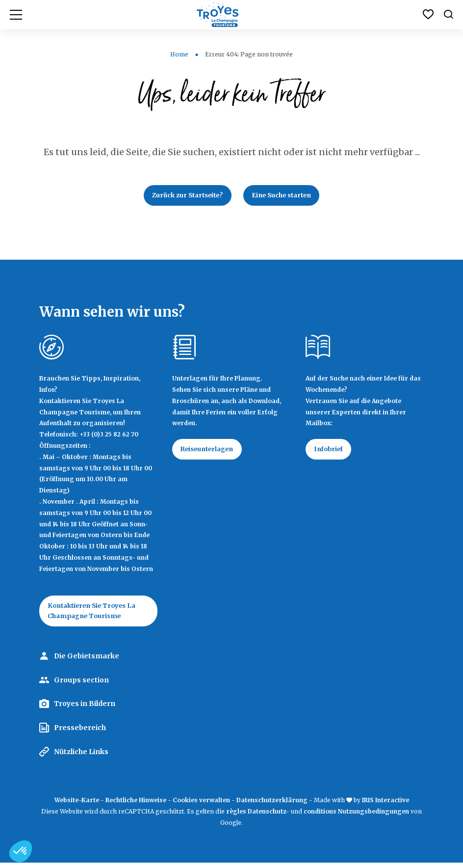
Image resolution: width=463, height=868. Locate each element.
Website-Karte (77, 805)
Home (179, 54)
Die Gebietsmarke (87, 661)
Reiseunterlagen (212, 452)
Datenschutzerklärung (272, 805)
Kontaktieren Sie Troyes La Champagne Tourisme (98, 615)
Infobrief (332, 452)
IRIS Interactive (386, 805)
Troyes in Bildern (85, 708)
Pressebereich (80, 732)
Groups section (81, 685)
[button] (21, 851)
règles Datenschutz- (258, 816)
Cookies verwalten (201, 805)
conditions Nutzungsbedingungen (356, 816)
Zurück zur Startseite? (182, 196)
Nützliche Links (81, 757)
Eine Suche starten (287, 196)
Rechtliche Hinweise (136, 805)
